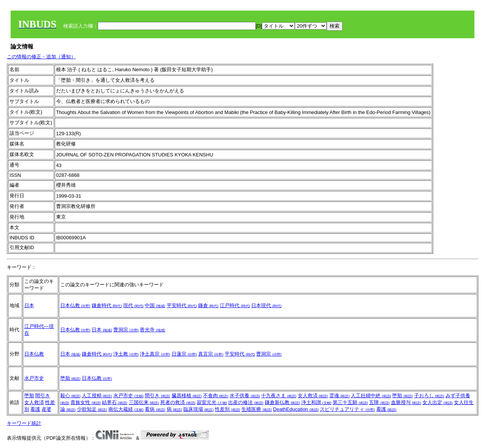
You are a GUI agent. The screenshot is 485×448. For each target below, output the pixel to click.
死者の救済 (178, 402)
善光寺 (153, 330)
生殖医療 (257, 409)
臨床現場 (199, 409)
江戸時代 (235, 305)
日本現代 (266, 305)
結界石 (115, 402)
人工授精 (97, 396)
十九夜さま (279, 396)
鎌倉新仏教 (282, 402)
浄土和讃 (316, 402)
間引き (43, 396)
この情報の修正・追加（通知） (41, 57)
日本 (29, 305)
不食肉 (216, 396)
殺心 (70, 396)
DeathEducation (296, 409)
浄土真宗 (155, 354)
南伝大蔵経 (126, 409)
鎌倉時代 (107, 305)
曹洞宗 (126, 330)
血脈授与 (406, 402)
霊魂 (339, 396)
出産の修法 (246, 402)
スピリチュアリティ (347, 409)
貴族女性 (86, 402)
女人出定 (438, 402)
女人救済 (34, 402)
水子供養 (245, 396)
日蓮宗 (184, 354)
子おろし (429, 396)
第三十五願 (350, 402)
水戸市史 (34, 378)
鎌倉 (208, 305)
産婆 (47, 409)
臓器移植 (187, 396)
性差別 (228, 409)
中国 (155, 305)
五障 (379, 402)
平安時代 (182, 305)
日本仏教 (75, 305)
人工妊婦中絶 (371, 396)
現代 (133, 305)
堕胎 (70, 378)
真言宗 (211, 354)
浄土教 (126, 354)
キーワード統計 (24, 423)
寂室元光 (212, 402)
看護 (35, 409)
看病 (155, 409)
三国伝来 (144, 402)
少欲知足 (92, 409)
